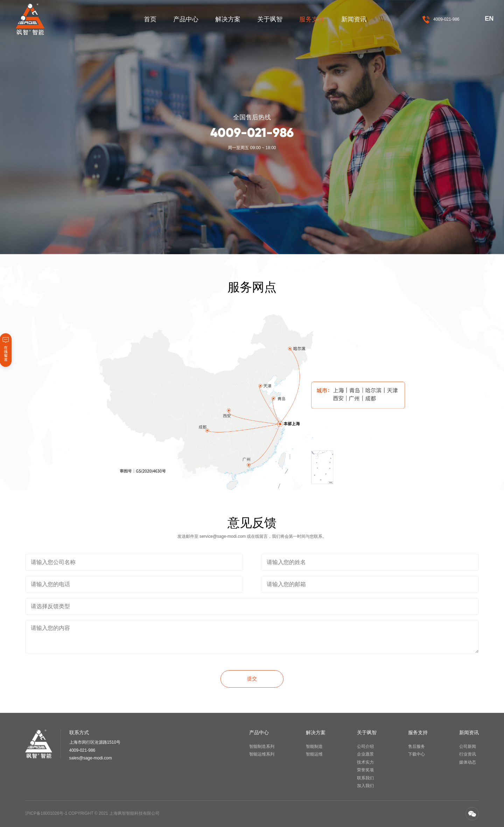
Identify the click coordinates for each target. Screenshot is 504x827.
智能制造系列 (262, 746)
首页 (150, 19)
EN (489, 19)
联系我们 (365, 778)
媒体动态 (468, 762)
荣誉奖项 (365, 770)
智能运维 (314, 754)
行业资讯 (468, 754)
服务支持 (312, 19)
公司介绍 (365, 746)
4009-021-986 (446, 19)
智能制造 (314, 746)
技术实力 (365, 762)
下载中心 (416, 754)
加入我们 (365, 786)
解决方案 (228, 19)
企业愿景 (365, 754)
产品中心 (186, 19)
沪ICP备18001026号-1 (46, 813)
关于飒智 (270, 19)
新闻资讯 (354, 19)
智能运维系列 (262, 754)
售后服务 (416, 746)
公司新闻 (468, 746)
